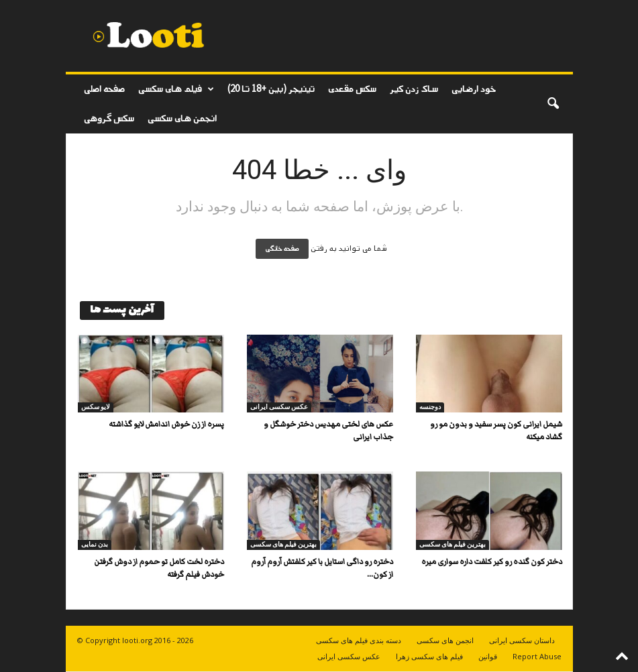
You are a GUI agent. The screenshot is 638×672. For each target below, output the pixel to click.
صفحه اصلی (104, 89)
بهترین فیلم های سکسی (283, 544)
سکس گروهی (109, 118)
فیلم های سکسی (176, 89)
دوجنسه (430, 407)
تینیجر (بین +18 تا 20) (271, 89)
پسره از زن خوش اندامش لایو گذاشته (166, 424)
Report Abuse (537, 656)
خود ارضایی (474, 89)
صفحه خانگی (282, 249)
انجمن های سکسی (182, 118)
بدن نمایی (95, 544)
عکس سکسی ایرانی (279, 407)
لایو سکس (96, 407)
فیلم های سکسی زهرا (429, 656)
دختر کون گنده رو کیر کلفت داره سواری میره (492, 561)
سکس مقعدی (352, 89)
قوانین (488, 656)
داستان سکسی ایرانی (522, 640)
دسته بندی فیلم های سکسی (359, 640)
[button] (553, 104)
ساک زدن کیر (414, 89)
